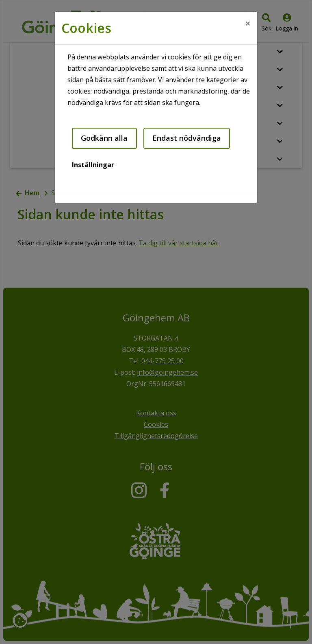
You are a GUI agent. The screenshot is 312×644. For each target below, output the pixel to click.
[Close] (248, 23)
